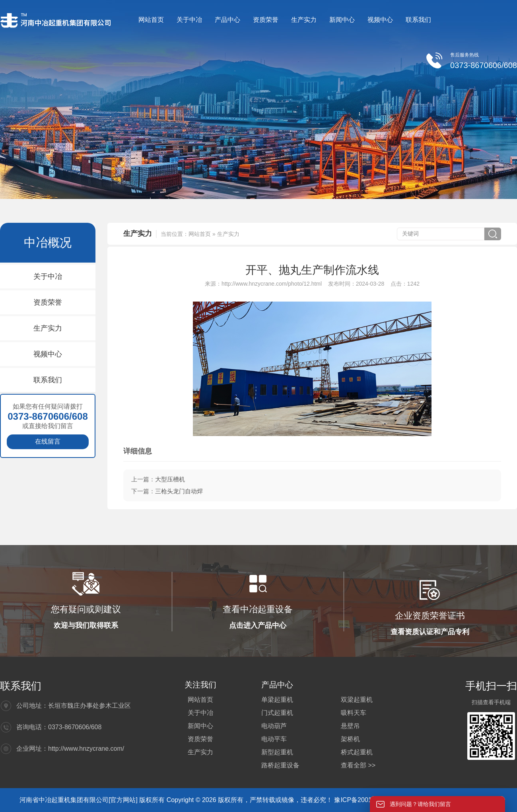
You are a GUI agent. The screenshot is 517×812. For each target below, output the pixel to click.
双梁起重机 (357, 700)
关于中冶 (189, 20)
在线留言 (48, 441)
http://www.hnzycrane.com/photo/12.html (272, 284)
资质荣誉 (266, 20)
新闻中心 (342, 20)
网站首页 (151, 20)
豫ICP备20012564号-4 (367, 800)
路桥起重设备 (280, 765)
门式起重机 (277, 713)
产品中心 (227, 20)
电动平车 (274, 739)
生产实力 (304, 20)
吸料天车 (354, 713)
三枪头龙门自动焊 (179, 491)
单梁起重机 (277, 700)
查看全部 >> (358, 765)
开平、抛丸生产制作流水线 (312, 270)
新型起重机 (277, 752)
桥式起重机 (357, 752)
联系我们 (418, 20)
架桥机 (350, 739)
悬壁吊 (350, 726)
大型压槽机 (170, 479)
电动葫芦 (274, 726)
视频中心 (380, 20)
